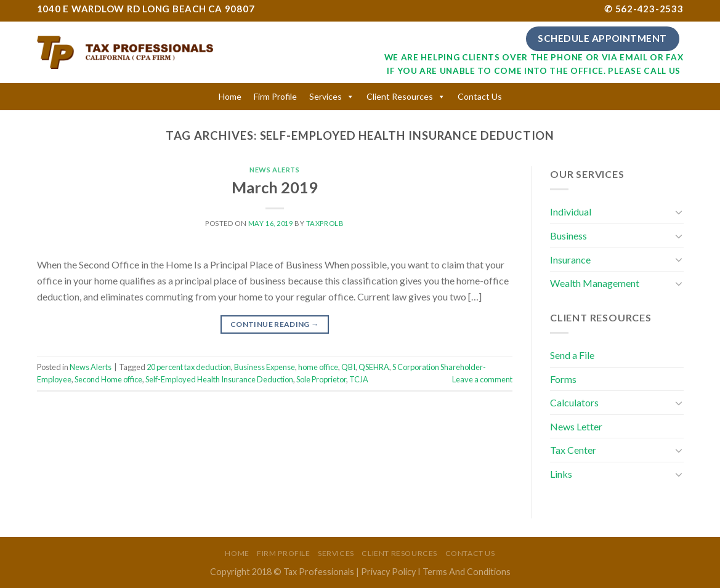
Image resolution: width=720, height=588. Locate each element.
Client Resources (400, 96)
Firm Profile (275, 96)
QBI (348, 367)
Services (326, 96)
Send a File (572, 355)
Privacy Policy (388, 572)
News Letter (576, 426)
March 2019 (275, 187)
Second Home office (108, 379)
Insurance (570, 260)
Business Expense (265, 367)
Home (230, 96)
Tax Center (573, 450)
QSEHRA (374, 367)
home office (318, 367)
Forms (563, 379)
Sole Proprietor (321, 379)
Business (568, 236)
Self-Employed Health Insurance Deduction (219, 379)
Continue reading (275, 324)
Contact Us (480, 96)
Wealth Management (595, 283)
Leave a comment (482, 379)
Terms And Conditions (467, 572)
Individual (571, 211)
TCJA (359, 379)
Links (561, 474)
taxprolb (325, 223)
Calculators (574, 402)
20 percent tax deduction (189, 367)
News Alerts (274, 170)
